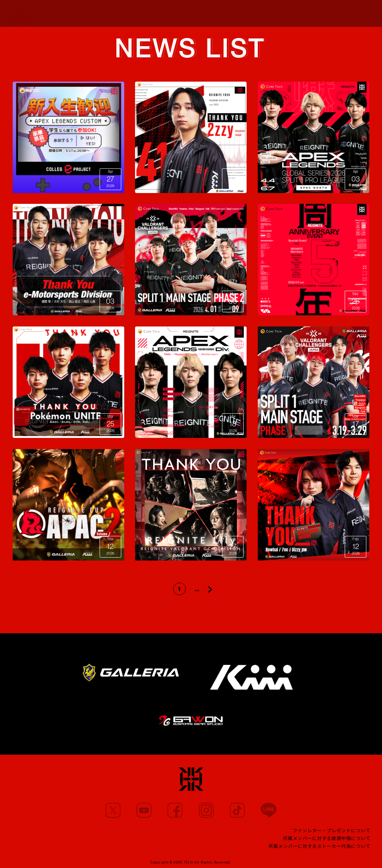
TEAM (234, 15)
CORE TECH (183, 862)
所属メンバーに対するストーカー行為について (320, 846)
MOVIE (168, 14)
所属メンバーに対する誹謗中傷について (327, 838)
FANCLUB (299, 16)
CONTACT (191, 845)
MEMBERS (135, 13)
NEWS (104, 13)
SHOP (362, 13)
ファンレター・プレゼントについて (332, 830)
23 (207, 589)
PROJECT (264, 15)
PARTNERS (202, 14)
